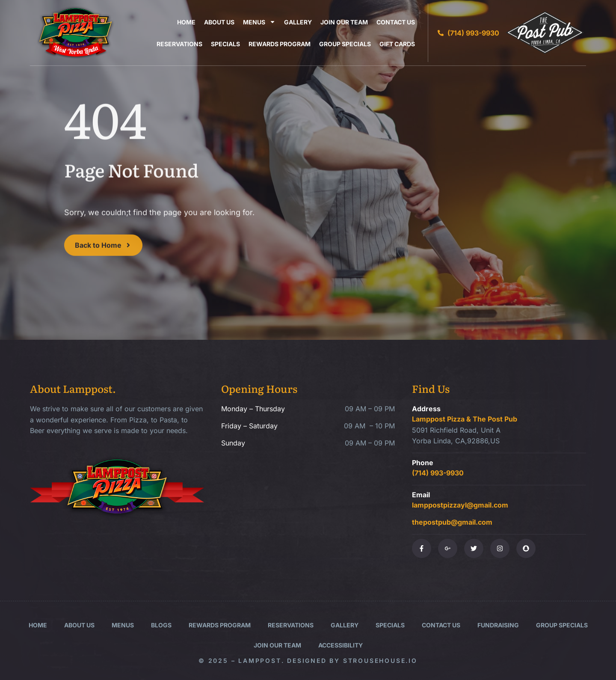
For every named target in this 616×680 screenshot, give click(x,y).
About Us (219, 22)
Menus (259, 22)
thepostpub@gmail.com (452, 522)
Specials (225, 44)
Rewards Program (280, 44)
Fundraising (498, 625)
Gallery (298, 22)
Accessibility (341, 645)
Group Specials (345, 44)
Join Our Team (344, 22)
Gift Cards (397, 44)
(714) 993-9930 (438, 473)
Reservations (179, 44)
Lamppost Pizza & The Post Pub (465, 419)
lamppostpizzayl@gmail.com (460, 505)
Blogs (161, 625)
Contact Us (396, 22)
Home (186, 22)
